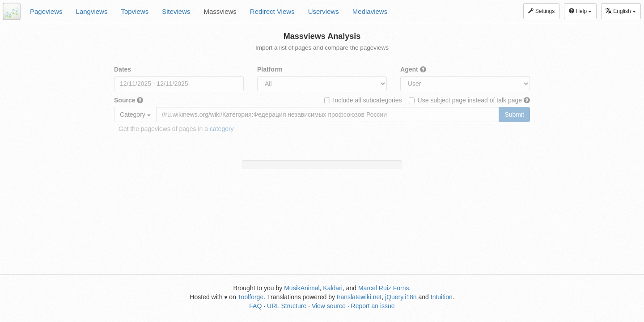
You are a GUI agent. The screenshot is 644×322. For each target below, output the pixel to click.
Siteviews (176, 11)
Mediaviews (370, 11)
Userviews (324, 11)
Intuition (442, 297)
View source (329, 306)
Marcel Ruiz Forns (384, 288)
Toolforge (251, 297)
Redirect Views (272, 11)
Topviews (135, 11)
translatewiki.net (359, 297)
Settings (541, 11)
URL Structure (287, 306)
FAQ (255, 306)
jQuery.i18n (401, 297)
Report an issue (373, 306)
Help (580, 11)
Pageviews (46, 11)
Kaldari (333, 288)
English (621, 11)
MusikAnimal (302, 288)
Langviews (92, 11)
